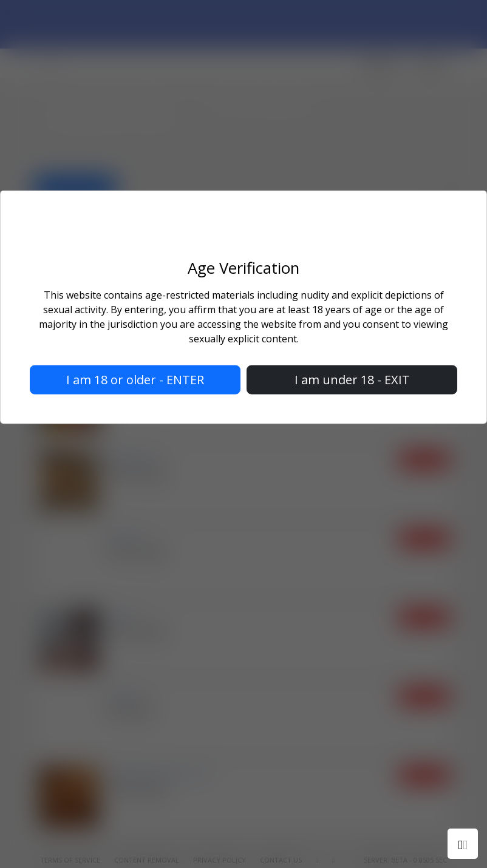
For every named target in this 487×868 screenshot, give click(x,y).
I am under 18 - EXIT (352, 379)
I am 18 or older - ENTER (135, 379)
